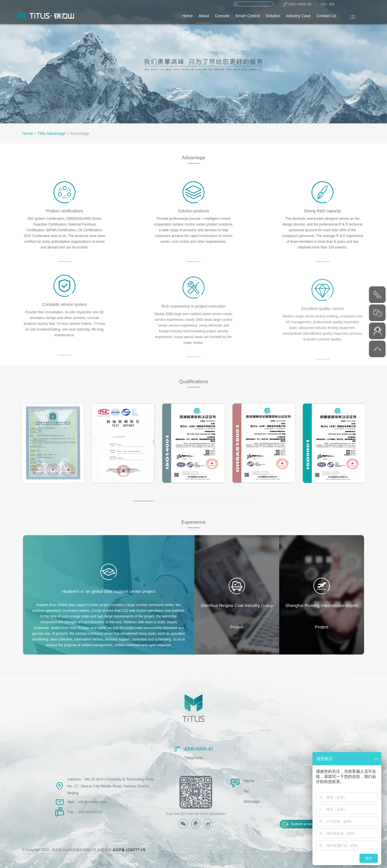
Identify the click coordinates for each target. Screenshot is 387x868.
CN (324, 4)
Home (28, 133)
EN (332, 4)
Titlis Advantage (52, 133)
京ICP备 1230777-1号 (129, 850)
